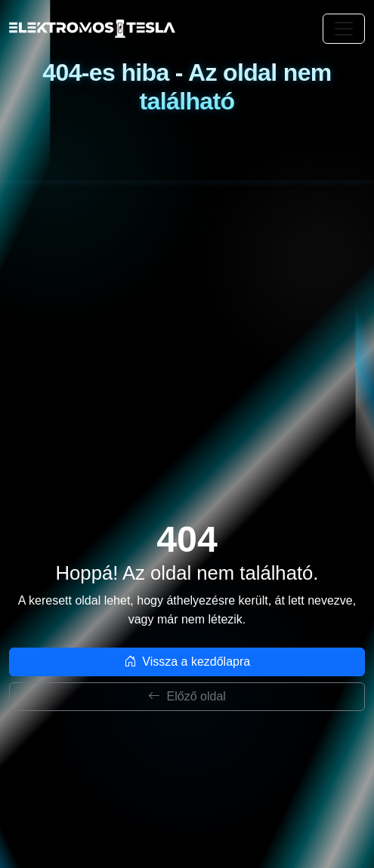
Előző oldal (187, 696)
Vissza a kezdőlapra (187, 662)
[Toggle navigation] (344, 29)
